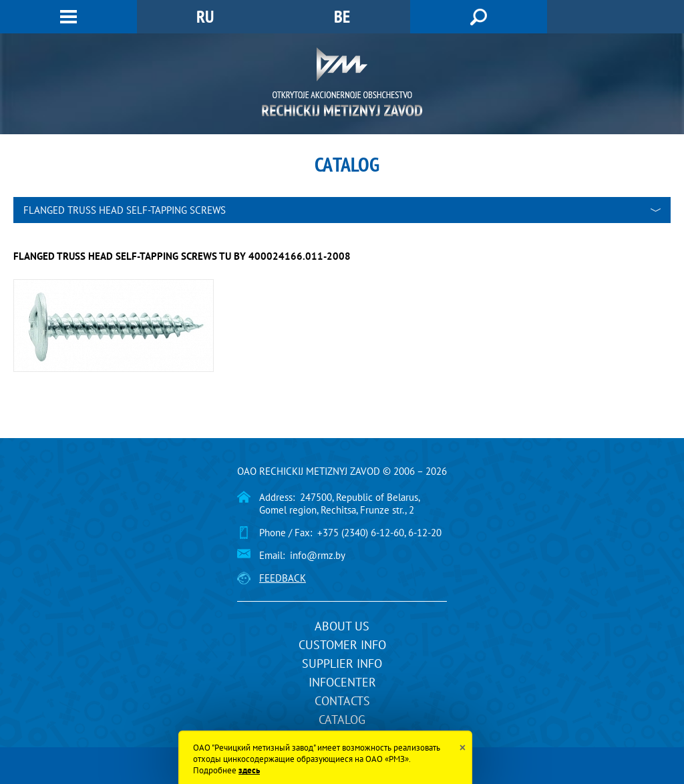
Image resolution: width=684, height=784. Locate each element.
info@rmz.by (318, 555)
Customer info (342, 645)
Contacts (342, 701)
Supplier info (342, 663)
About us (342, 626)
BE (342, 16)
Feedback (283, 578)
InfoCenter (342, 682)
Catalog (342, 720)
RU (205, 16)
